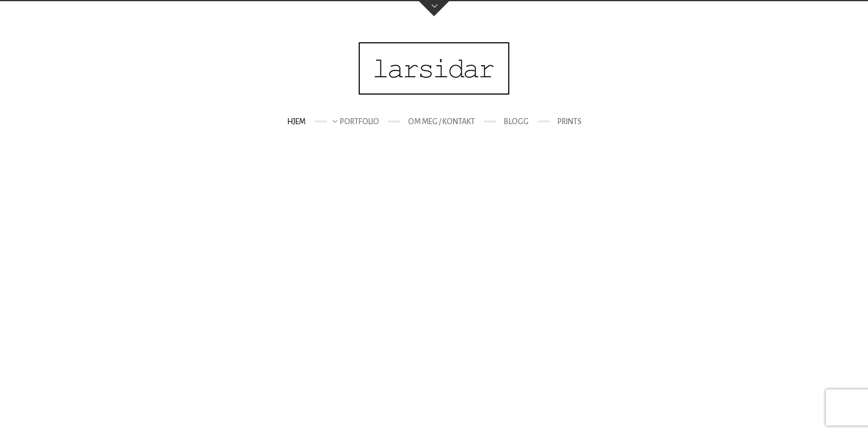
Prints (570, 122)
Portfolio (360, 122)
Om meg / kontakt (442, 122)
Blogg (516, 122)
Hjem (296, 122)
